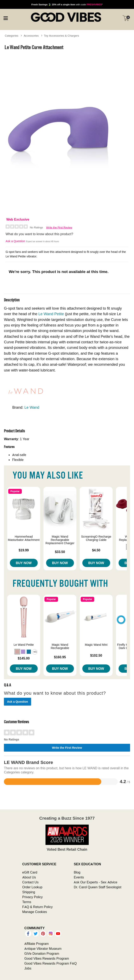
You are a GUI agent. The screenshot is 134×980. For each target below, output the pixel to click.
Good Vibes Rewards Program (47, 958)
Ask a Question (15, 241)
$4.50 (96, 550)
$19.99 (24, 550)
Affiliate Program (36, 944)
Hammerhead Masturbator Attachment (24, 538)
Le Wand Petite (51, 314)
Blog (77, 872)
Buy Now (24, 563)
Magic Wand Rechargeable (60, 646)
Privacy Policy (33, 897)
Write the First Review (59, 227)
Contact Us (30, 882)
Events (79, 877)
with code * (67, 4)
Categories (12, 36)
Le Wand (32, 407)
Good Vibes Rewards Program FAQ (50, 963)
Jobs (28, 968)
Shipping (29, 892)
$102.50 (96, 655)
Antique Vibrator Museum (43, 949)
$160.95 (60, 657)
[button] (17, 652)
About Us (29, 877)
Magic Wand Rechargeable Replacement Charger (60, 540)
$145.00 (24, 658)
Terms (27, 902)
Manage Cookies (35, 912)
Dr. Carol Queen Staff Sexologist (97, 887)
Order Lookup (32, 887)
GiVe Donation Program (42, 953)
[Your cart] (126, 18)
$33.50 (60, 552)
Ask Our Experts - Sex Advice (95, 882)
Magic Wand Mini (96, 645)
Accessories (31, 36)
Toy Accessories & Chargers (61, 36)
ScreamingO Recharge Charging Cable (96, 538)
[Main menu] (6, 18)
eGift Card (30, 872)
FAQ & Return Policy (37, 907)
